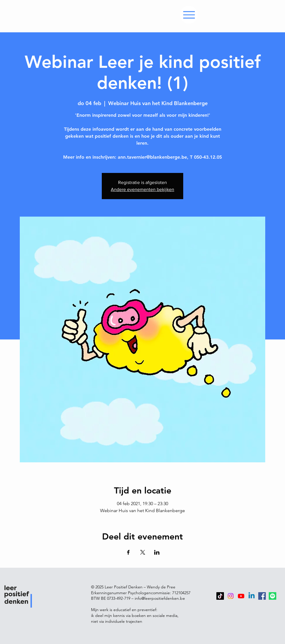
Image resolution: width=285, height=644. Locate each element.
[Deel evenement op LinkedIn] (157, 552)
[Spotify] (272, 596)
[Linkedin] (252, 596)
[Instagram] (231, 596)
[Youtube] (241, 596)
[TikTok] (220, 596)
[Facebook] (262, 596)
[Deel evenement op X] (143, 552)
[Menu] (189, 15)
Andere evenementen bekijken (142, 189)
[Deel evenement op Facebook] (128, 552)
